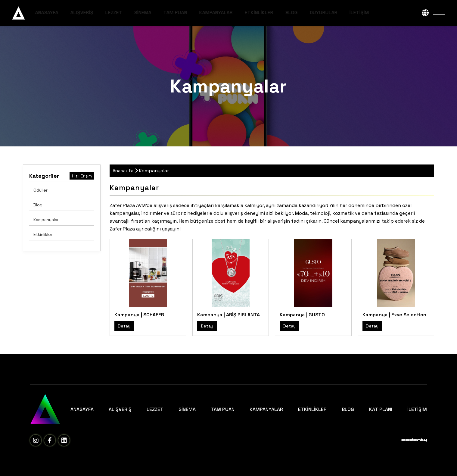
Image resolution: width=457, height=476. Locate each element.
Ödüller (40, 190)
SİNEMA (163, 13)
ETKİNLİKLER (279, 13)
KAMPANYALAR (236, 13)
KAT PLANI (381, 409)
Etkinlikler (43, 234)
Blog (38, 205)
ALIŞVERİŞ (102, 13)
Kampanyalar (46, 220)
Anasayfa (123, 171)
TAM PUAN (195, 13)
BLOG (311, 13)
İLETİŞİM (379, 13)
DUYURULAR (344, 13)
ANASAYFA (67, 13)
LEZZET (134, 13)
